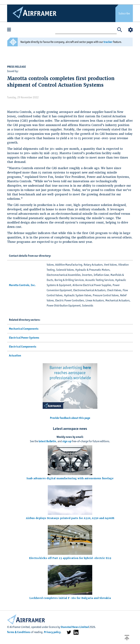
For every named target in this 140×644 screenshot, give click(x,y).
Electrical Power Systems (24, 338)
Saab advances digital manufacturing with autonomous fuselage (70, 478)
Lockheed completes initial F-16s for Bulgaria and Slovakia (70, 598)
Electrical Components (23, 347)
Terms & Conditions (19, 632)
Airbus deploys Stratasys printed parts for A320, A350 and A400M (70, 518)
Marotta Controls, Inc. (22, 285)
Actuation (15, 355)
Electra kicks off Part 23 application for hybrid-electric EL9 (70, 558)
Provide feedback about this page (70, 418)
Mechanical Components (24, 329)
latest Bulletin (47, 441)
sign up (67, 441)
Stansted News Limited (75, 627)
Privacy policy (52, 632)
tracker (108, 42)
